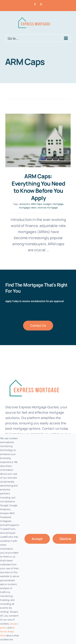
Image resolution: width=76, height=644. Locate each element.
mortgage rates (28, 208)
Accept (37, 539)
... (47, 250)
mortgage (58, 204)
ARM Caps (36, 204)
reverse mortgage (48, 208)
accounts (25, 204)
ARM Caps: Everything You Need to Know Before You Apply (38, 187)
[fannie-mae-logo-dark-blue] (34, 377)
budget (47, 204)
